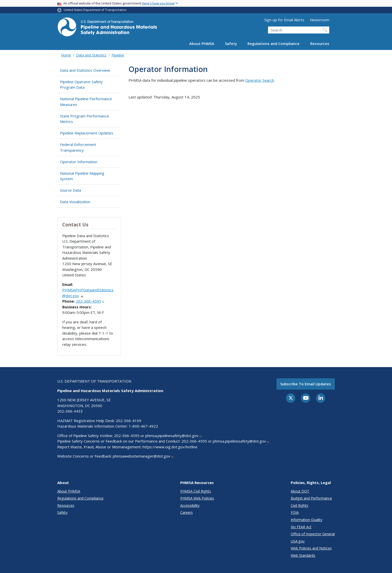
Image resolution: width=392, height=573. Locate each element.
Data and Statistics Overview (85, 70)
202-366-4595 (90, 301)
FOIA (295, 512)
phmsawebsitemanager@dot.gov (143, 456)
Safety (231, 43)
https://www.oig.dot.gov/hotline (170, 447)
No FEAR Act (301, 527)
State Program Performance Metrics (84, 119)
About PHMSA (202, 43)
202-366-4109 (128, 421)
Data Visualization (75, 202)
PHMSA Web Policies (197, 498)
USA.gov (298, 541)
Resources (320, 43)
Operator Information (79, 162)
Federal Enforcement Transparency (78, 147)
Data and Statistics (91, 55)
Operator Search (260, 80)
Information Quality (306, 520)
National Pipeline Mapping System (82, 176)
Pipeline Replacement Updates (87, 133)
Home (66, 55)
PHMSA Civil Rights (196, 491)
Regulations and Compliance (273, 43)
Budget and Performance (311, 498)
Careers (186, 512)
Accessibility (190, 505)
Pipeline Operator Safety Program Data (81, 85)
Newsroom (320, 20)
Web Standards (303, 555)
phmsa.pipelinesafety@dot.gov (174, 436)
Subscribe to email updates (306, 384)
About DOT (300, 491)
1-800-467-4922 (143, 426)
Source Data (70, 190)
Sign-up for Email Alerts (284, 20)
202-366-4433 (70, 411)
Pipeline (118, 55)
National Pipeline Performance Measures (86, 102)
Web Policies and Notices (311, 548)
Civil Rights (299, 505)
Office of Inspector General (313, 534)
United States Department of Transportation (95, 10)
